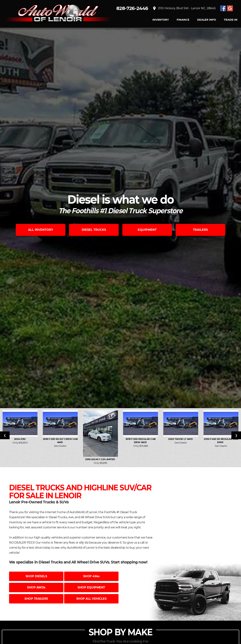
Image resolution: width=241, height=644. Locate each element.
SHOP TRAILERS (36, 599)
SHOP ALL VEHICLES (91, 599)
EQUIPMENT (147, 230)
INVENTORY (161, 20)
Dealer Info (206, 20)
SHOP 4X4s (91, 576)
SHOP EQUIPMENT (91, 587)
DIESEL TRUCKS (94, 230)
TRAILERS (200, 230)
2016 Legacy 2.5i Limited (100, 459)
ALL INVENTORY (41, 230)
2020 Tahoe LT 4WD (181, 439)
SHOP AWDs (36, 587)
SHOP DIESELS (36, 576)
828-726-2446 (132, 8)
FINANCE (183, 20)
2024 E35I (20, 439)
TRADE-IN (231, 20)
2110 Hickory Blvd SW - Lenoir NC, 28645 (184, 8)
